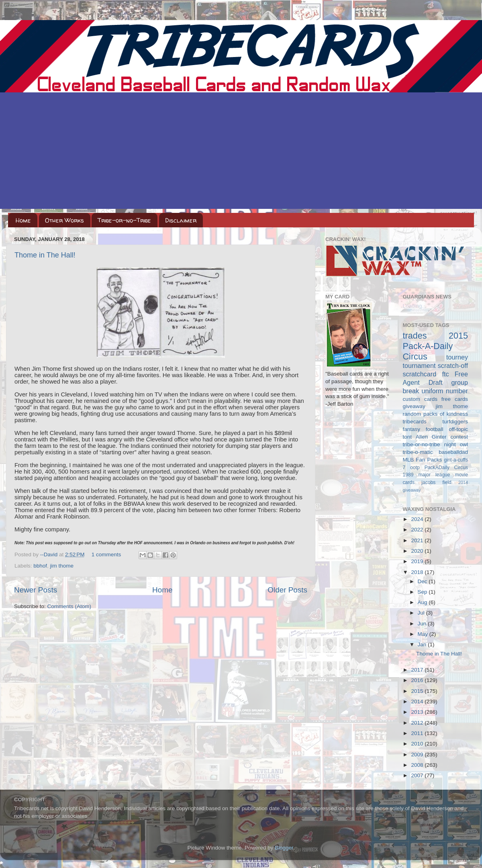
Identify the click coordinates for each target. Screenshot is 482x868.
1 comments (106, 554)
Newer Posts (36, 590)
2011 (418, 733)
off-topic (458, 429)
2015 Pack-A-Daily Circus (436, 346)
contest (459, 437)
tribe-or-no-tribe (422, 444)
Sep (423, 592)
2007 (418, 775)
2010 (418, 744)
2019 (418, 561)
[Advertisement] (241, 153)
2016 (418, 680)
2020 (418, 551)
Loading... (337, 424)
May (424, 634)
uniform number (445, 391)
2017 (418, 670)
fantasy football (423, 429)
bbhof (40, 566)
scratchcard (420, 374)
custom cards (420, 399)
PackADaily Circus (446, 468)
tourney (457, 357)
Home (23, 220)
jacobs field (436, 482)
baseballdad (453, 452)
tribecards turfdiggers (436, 422)
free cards (455, 399)
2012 (418, 723)
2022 (418, 530)
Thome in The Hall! (45, 255)
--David (50, 554)
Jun (423, 624)
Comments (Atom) (69, 606)
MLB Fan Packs (423, 460)
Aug (423, 602)
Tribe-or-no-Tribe (124, 220)
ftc (445, 374)
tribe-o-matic (418, 452)
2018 (418, 572)
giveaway (414, 406)
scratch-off (453, 366)
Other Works (64, 220)
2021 (418, 540)
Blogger (284, 848)
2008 (418, 765)
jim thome (62, 566)
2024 (418, 519)
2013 (418, 712)
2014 (418, 702)
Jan (423, 644)
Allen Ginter (431, 437)
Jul (422, 613)
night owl (456, 444)
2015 (418, 691)
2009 (418, 755)
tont (407, 437)
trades (415, 336)
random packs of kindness (436, 414)
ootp (415, 468)
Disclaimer (181, 220)
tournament (419, 366)
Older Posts (287, 590)
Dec (423, 581)
